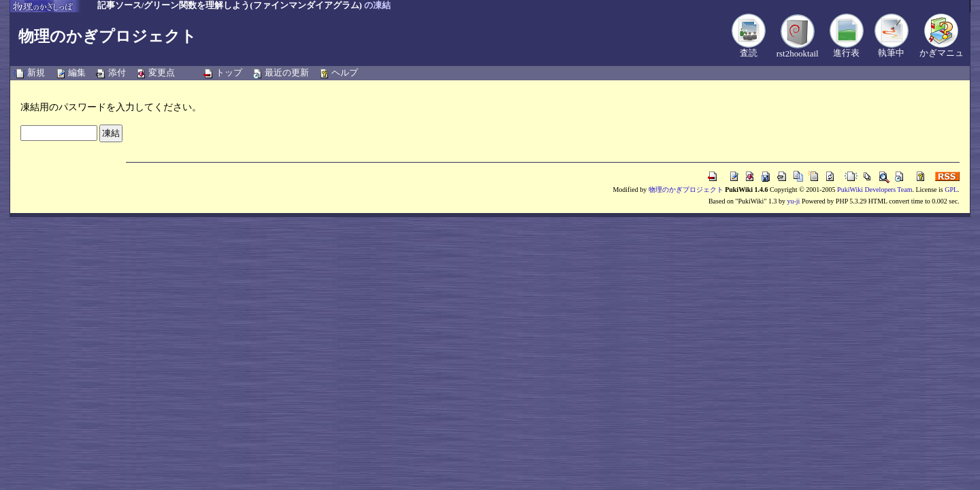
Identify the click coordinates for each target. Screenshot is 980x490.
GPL (951, 190)
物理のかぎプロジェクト (108, 36)
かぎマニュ (942, 53)
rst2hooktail (798, 53)
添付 (117, 72)
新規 (36, 72)
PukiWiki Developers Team (875, 190)
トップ (229, 72)
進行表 (846, 53)
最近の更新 (287, 72)
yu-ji (793, 201)
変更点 (162, 72)
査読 (749, 53)
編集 (77, 72)
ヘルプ (345, 72)
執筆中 (891, 53)
